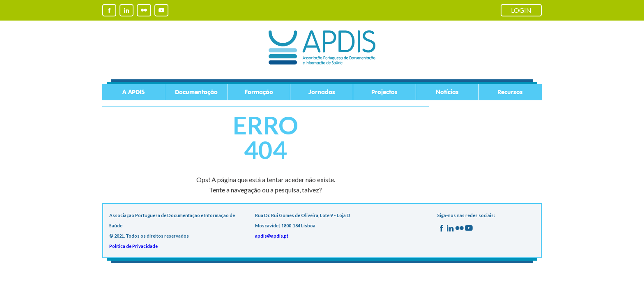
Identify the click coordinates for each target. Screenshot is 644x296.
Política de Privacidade (133, 246)
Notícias (447, 92)
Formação (259, 92)
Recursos (510, 92)
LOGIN (521, 10)
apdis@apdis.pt (272, 236)
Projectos (384, 92)
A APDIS (133, 92)
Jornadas (322, 92)
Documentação (196, 92)
